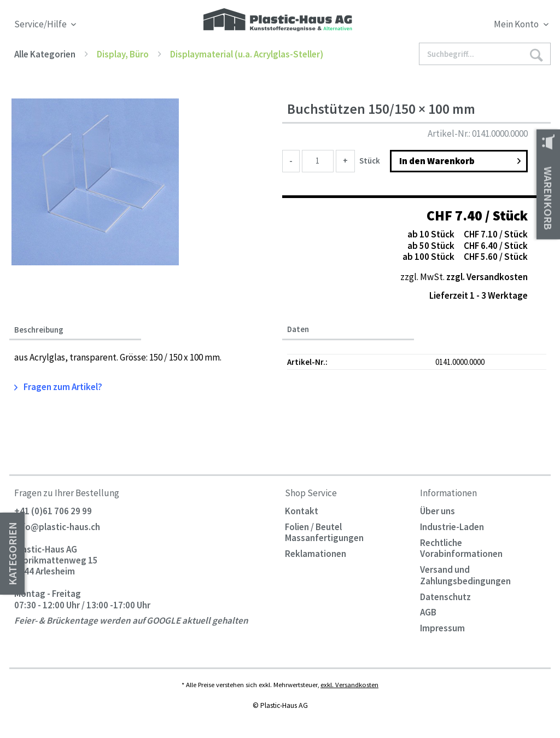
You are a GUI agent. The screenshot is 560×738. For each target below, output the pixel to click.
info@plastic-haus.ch (57, 527)
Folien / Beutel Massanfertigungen (324, 532)
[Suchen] (536, 54)
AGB (428, 612)
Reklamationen (316, 554)
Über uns (437, 511)
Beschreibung (39, 330)
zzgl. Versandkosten (487, 277)
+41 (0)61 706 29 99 (53, 511)
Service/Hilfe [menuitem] (41, 24)
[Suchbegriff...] (485, 54)
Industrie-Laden (452, 527)
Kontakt (302, 511)
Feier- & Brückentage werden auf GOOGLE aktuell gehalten (131, 621)
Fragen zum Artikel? (59, 387)
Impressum (442, 628)
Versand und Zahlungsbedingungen (465, 575)
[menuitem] (482, 26)
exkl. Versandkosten (349, 684)
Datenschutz (445, 597)
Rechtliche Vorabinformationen (461, 548)
